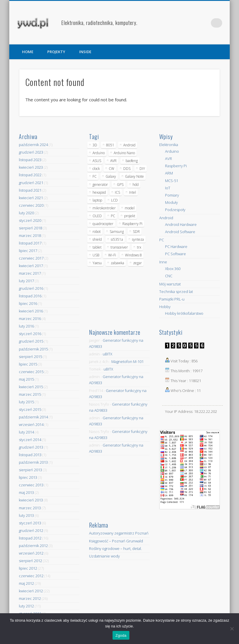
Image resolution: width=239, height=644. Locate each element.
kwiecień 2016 (31, 311)
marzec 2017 (30, 273)
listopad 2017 (30, 243)
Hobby (165, 307)
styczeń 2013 (30, 523)
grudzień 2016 (31, 288)
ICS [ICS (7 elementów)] (117, 192)
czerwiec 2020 (31, 205)
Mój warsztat (170, 284)
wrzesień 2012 (31, 553)
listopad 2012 (30, 538)
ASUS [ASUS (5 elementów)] (97, 161)
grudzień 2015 (31, 341)
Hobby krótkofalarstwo (184, 313)
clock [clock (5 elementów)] (96, 169)
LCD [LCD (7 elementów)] (114, 200)
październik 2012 (33, 546)
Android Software (180, 232)
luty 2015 (26, 402)
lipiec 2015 (28, 364)
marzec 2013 (30, 508)
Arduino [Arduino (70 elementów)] (99, 153)
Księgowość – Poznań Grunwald (116, 541)
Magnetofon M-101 (127, 361)
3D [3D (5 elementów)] (95, 145)
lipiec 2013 (28, 477)
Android (166, 218)
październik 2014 (33, 417)
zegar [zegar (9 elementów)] (137, 263)
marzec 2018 (30, 235)
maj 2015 (26, 379)
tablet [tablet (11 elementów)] (97, 247)
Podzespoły (175, 210)
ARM (169, 173)
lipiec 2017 (28, 251)
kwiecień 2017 (31, 266)
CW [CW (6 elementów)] (112, 169)
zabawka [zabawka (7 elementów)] (117, 263)
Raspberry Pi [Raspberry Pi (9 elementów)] (132, 224)
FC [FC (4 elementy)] (95, 176)
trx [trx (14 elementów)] (139, 247)
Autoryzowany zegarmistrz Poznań (119, 533)
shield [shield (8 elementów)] (97, 239)
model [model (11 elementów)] (130, 208)
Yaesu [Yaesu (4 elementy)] (97, 263)
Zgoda (121, 635)
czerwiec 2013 (31, 485)
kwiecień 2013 (31, 500)
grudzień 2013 (31, 447)
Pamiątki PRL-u (172, 299)
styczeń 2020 (30, 220)
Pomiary (172, 195)
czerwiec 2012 (31, 576)
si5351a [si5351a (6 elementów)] (117, 239)
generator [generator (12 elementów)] (100, 185)
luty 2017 (26, 281)
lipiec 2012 (28, 568)
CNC (169, 276)
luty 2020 (26, 213)
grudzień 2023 (31, 152)
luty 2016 (26, 326)
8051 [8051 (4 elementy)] (110, 145)
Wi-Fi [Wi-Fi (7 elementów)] (112, 255)
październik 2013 (33, 462)
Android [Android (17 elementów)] (129, 145)
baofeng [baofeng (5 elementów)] (132, 161)
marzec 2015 (30, 394)
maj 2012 (26, 583)
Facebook (194, 23)
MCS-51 (172, 181)
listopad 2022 (30, 175)
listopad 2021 (30, 190)
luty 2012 (26, 606)
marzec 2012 (30, 598)
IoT (168, 188)
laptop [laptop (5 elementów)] (97, 200)
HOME (28, 52)
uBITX (107, 354)
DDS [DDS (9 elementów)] (127, 169)
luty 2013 (26, 515)
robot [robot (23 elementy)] (97, 232)
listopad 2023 (30, 160)
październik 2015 (33, 349)
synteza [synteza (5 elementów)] (138, 239)
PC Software (175, 254)
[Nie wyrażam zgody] (232, 629)
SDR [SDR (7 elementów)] (136, 232)
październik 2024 (33, 145)
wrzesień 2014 (31, 424)
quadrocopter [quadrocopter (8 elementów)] (103, 224)
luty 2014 (26, 432)
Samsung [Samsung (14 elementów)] (117, 232)
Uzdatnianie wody (104, 556)
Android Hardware (181, 224)
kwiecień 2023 (31, 167)
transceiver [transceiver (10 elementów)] (119, 247)
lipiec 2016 (28, 303)
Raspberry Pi (176, 166)
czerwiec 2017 (31, 258)
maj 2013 (26, 492)
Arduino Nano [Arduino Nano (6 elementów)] (124, 153)
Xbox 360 (173, 269)
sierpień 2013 (30, 470)
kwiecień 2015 (31, 387)
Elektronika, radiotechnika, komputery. (99, 23)
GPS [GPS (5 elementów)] (120, 185)
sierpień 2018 (30, 228)
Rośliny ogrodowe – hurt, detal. (115, 548)
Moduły (171, 202)
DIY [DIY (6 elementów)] (142, 169)
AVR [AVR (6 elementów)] (113, 161)
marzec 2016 (30, 319)
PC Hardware (176, 247)
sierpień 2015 (30, 357)
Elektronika (169, 145)
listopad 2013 (30, 455)
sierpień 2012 (30, 561)
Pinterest (206, 23)
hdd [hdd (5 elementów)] (136, 185)
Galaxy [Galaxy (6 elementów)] (111, 176)
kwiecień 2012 (31, 591)
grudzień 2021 (31, 183)
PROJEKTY (56, 52)
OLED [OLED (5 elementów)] (97, 216)
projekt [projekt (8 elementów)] (130, 216)
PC (162, 240)
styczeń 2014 (30, 440)
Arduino (172, 151)
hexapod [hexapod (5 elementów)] (99, 192)
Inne (163, 262)
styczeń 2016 (30, 334)
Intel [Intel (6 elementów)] (133, 192)
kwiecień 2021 (31, 198)
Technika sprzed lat (176, 292)
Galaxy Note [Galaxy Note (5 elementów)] (134, 176)
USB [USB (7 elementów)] (96, 255)
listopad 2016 (30, 296)
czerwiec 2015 (31, 372)
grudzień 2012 (31, 530)
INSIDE (85, 52)
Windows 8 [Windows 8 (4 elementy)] (133, 255)
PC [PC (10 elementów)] (113, 216)
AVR (169, 159)
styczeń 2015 (30, 409)
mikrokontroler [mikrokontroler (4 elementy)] (104, 208)
